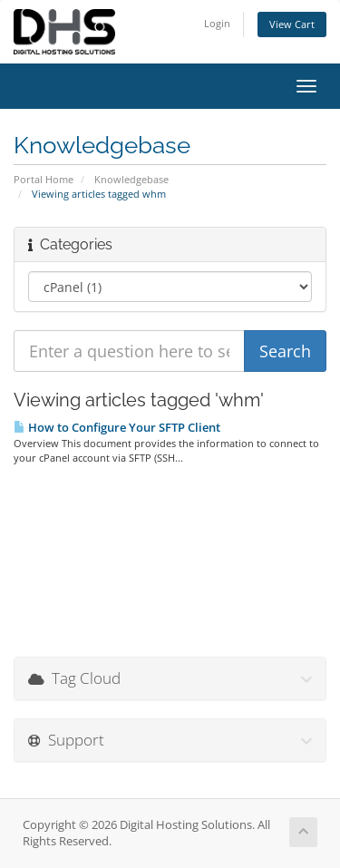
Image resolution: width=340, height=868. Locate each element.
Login (217, 23)
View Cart (292, 24)
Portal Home (44, 179)
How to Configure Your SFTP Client (117, 427)
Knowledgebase (131, 179)
